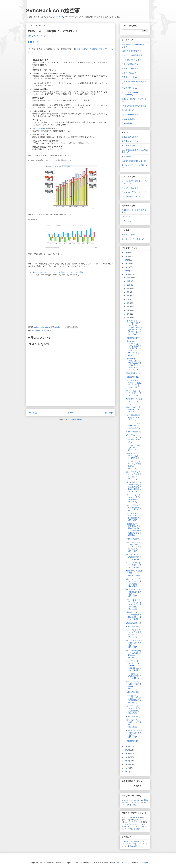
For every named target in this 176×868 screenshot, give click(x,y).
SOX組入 (138, 800)
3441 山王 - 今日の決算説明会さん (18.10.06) (134, 508)
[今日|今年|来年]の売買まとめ (134, 106)
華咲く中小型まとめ (130, 188)
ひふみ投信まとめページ (132, 196)
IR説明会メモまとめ (130, 141)
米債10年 (138, 802)
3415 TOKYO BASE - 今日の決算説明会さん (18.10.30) (134, 517)
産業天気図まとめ (129, 88)
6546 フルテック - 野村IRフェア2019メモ (134, 409)
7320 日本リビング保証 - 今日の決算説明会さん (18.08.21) (134, 699)
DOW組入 (125, 800)
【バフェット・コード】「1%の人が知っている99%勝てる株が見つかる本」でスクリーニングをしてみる (134, 327)
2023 (127, 260)
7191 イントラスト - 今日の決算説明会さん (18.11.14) (134, 633)
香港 (127, 802)
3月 (129, 310)
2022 (127, 263)
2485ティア (39, 331)
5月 (129, 303)
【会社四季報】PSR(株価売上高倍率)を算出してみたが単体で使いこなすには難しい (134, 529)
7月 (129, 296)
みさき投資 (136, 829)
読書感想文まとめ (129, 77)
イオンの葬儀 (39, 128)
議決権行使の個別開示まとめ (134, 161)
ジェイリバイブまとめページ (134, 192)
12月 (129, 278)
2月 (129, 314)
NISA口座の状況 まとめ (132, 60)
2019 (127, 274)
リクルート (126, 842)
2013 (127, 765)
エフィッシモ (141, 820)
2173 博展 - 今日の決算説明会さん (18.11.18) (134, 676)
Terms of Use (127, 123)
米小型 (144, 800)
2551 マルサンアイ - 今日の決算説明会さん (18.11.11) (134, 475)
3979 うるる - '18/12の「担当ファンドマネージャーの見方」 (134, 384)
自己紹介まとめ (128, 119)
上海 (131, 802)
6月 (129, 299)
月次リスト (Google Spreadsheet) (130, 94)
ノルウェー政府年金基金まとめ (135, 55)
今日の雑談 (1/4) (133, 626)
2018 (127, 746)
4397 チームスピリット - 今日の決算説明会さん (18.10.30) (134, 709)
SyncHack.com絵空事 (53, 11)
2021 (127, 267)
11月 (129, 281)
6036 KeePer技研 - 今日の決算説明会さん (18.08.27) (134, 654)
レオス (136, 827)
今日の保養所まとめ (130, 114)
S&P (132, 800)
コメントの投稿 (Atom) (73, 419)
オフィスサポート (128, 824)
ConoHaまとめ (128, 110)
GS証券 (135, 846)
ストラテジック (134, 822)
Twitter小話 (126, 217)
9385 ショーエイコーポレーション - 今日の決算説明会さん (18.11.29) (134, 547)
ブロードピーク (133, 817)
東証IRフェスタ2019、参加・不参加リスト (133, 456)
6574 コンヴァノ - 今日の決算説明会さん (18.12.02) (134, 723)
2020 (127, 271)
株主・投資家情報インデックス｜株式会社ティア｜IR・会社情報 (58, 272)
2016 (127, 754)
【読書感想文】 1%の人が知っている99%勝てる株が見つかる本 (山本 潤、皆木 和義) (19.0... (134, 364)
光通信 (124, 817)
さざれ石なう (127, 221)
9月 (129, 288)
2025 (127, 253)
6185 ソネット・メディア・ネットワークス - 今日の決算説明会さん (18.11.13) (134, 665)
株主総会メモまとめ (130, 137)
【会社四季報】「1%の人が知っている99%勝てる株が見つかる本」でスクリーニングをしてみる (134, 348)
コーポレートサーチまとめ (133, 239)
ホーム (71, 413)
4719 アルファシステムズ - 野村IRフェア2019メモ (134, 438)
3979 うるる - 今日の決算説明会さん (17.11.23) (134, 393)
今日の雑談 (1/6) (133, 539)
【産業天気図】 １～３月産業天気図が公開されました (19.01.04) (134, 616)
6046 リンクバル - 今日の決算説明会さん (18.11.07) (134, 593)
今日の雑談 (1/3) (133, 692)
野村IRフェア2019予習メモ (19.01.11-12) (134, 573)
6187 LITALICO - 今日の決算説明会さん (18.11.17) (134, 685)
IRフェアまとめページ (37, 36)
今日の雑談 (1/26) (134, 377)
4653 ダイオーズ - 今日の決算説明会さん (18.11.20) (134, 644)
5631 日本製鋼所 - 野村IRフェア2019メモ (134, 418)
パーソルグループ (129, 844)
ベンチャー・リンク (138, 842)
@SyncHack (58, 17)
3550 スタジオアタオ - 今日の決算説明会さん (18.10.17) (134, 582)
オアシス (129, 827)
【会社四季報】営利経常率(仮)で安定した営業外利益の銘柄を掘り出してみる (134, 487)
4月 (129, 307)
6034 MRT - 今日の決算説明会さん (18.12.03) (134, 557)
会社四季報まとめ (129, 73)
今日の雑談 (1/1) (133, 741)
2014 (127, 761)
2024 (127, 256)
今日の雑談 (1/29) (134, 338)
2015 (127, 757)
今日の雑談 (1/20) (134, 432)
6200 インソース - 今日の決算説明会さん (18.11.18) (134, 734)
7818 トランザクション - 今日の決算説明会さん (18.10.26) (134, 498)
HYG (144, 802)
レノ (127, 820)
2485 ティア (33, 42)
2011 (127, 772)
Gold (124, 805)
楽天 (129, 846)
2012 (127, 768)
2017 (127, 750)
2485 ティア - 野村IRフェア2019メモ (133, 448)
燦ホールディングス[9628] (87, 49)
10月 (129, 285)
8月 (129, 292)
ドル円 (134, 805)
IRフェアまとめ (128, 146)
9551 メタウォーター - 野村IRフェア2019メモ (134, 426)
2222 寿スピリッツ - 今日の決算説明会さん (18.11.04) (134, 465)
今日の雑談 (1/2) (133, 716)
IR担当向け (126, 156)
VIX (123, 802)
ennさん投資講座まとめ (132, 51)
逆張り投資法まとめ (130, 64)
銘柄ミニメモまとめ (130, 68)
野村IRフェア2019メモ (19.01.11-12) (134, 401)
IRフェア (48, 331)
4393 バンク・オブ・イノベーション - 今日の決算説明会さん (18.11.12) (134, 604)
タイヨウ (128, 829)
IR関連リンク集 (128, 235)
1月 (129, 318)
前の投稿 (109, 413)
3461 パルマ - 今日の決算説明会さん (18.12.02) (134, 565)
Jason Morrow (122, 863)
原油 (128, 805)
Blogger (145, 863)
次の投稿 (32, 413)
